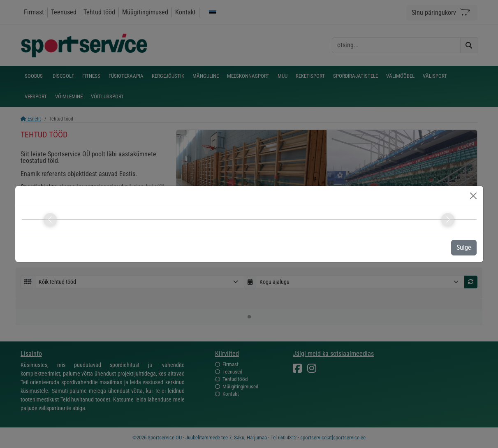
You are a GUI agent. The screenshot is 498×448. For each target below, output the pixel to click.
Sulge (464, 247)
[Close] (473, 196)
